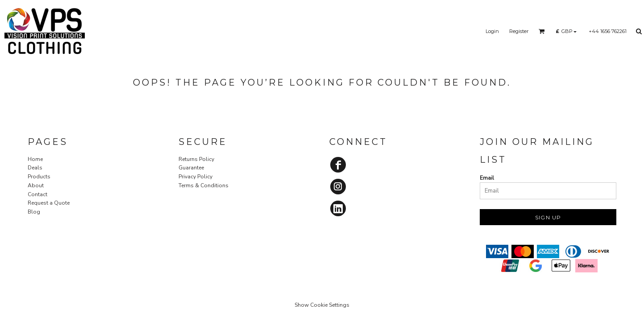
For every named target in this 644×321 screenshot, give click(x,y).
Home (35, 159)
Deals (35, 168)
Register (519, 31)
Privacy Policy (195, 177)
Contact (37, 194)
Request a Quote (49, 203)
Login (492, 31)
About (36, 185)
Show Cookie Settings (322, 305)
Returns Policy (196, 159)
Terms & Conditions (204, 185)
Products (39, 177)
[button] (542, 31)
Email (487, 178)
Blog (34, 212)
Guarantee (191, 168)
